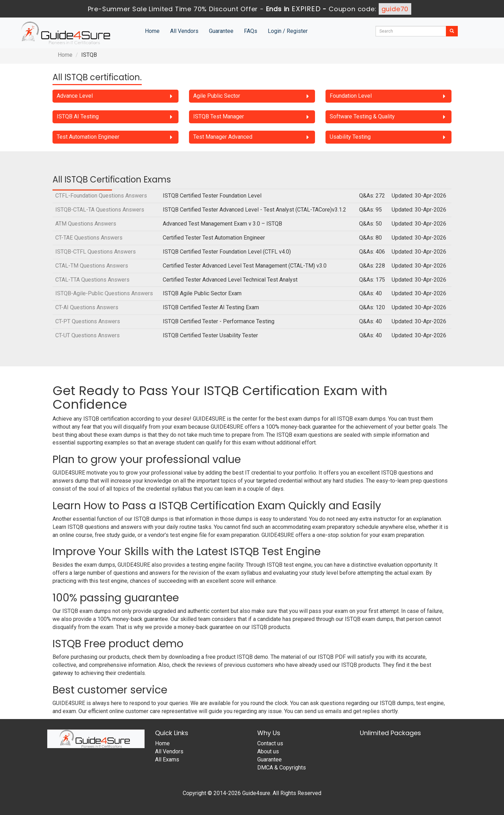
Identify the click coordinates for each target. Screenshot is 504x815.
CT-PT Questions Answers (88, 321)
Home (152, 31)
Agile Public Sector (217, 96)
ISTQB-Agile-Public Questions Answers (104, 293)
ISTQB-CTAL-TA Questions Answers (100, 210)
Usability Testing (350, 137)
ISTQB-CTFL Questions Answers (96, 252)
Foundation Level (351, 96)
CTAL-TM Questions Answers (92, 266)
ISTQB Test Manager (219, 116)
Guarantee (221, 31)
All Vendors (184, 31)
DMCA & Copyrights (282, 768)
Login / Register (288, 31)
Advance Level (75, 96)
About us (268, 751)
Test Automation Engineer (88, 137)
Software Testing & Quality (362, 116)
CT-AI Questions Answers (87, 307)
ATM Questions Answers (86, 224)
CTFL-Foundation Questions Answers (101, 196)
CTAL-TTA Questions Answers (92, 280)
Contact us (270, 743)
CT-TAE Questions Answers (89, 238)
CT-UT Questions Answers (87, 335)
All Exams (167, 759)
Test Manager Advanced (223, 137)
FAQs (251, 31)
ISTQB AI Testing (78, 116)
